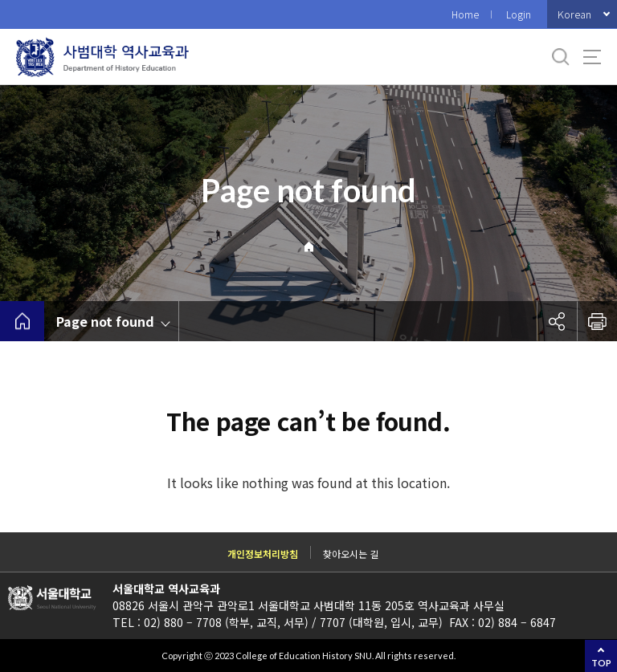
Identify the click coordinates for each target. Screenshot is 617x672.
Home (465, 14)
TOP (601, 663)
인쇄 (597, 321)
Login (519, 14)
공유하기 (557, 321)
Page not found (105, 321)
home (22, 321)
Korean (574, 14)
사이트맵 (592, 57)
